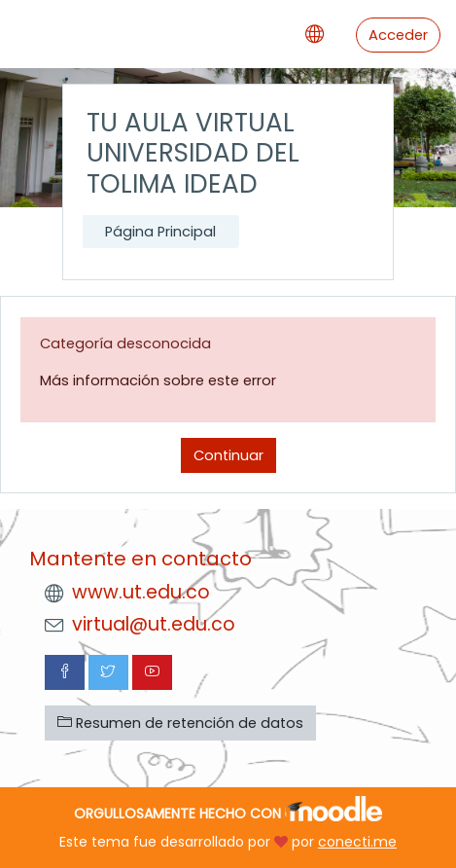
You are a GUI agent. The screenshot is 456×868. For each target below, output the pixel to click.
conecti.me (357, 842)
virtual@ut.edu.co (154, 624)
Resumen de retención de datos (180, 723)
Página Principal (160, 232)
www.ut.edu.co (141, 592)
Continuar (228, 455)
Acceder (398, 35)
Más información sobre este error (158, 380)
